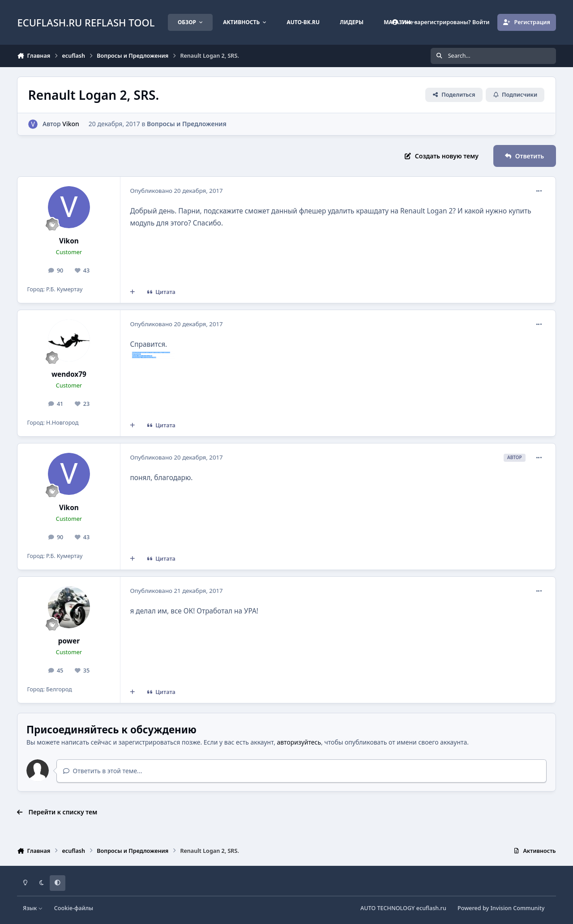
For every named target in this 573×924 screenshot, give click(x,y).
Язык (33, 908)
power (69, 641)
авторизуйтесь (299, 742)
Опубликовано (176, 191)
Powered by (501, 908)
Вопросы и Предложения (187, 124)
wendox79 (69, 374)
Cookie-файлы (74, 908)
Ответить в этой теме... (103, 771)
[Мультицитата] (133, 292)
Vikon (71, 124)
